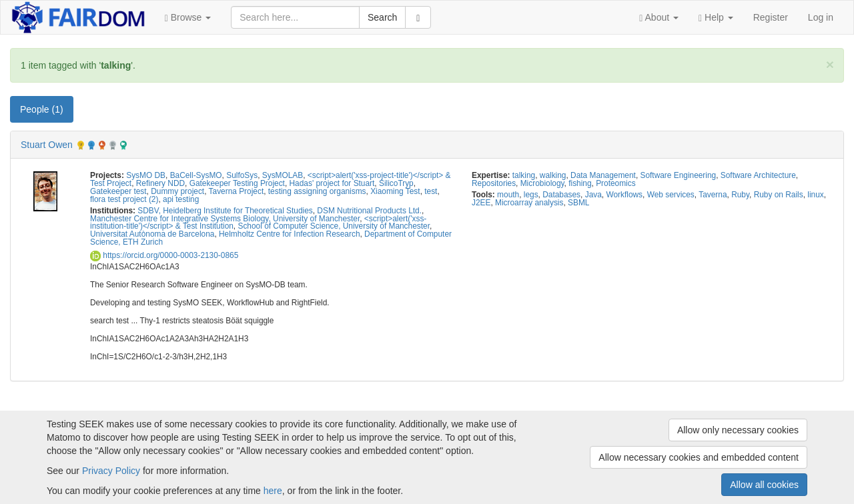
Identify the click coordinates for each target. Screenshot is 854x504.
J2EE (481, 203)
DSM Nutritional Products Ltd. (369, 211)
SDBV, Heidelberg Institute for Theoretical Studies (225, 211)
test (431, 191)
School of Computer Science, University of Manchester (334, 226)
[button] (188, 17)
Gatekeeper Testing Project (237, 183)
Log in (821, 17)
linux (815, 195)
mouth (508, 195)
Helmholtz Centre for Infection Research (289, 234)
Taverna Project (237, 191)
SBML (578, 203)
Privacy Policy (111, 471)
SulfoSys (242, 175)
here (273, 491)
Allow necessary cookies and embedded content (699, 457)
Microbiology (542, 183)
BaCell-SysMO (196, 175)
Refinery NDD (160, 183)
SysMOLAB (283, 175)
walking (553, 175)
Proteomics (615, 183)
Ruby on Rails (779, 195)
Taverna (713, 195)
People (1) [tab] (42, 109)
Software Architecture (758, 175)
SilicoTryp (396, 183)
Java (593, 195)
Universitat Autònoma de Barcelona (152, 234)
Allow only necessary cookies (738, 430)
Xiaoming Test (395, 191)
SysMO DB (146, 175)
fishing (580, 183)
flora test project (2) (124, 199)
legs (531, 195)
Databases (561, 195)
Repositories (494, 183)
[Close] (830, 64)
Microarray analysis (529, 203)
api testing (181, 199)
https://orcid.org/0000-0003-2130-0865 (164, 255)
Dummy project (177, 191)
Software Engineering (679, 175)
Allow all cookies (764, 485)
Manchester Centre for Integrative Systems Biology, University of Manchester (225, 219)
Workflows (624, 195)
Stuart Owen (47, 145)
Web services (671, 195)
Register (771, 17)
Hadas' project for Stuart (332, 183)
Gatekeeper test (118, 191)
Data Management (603, 175)
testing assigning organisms (317, 191)
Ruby (740, 195)
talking (524, 175)
